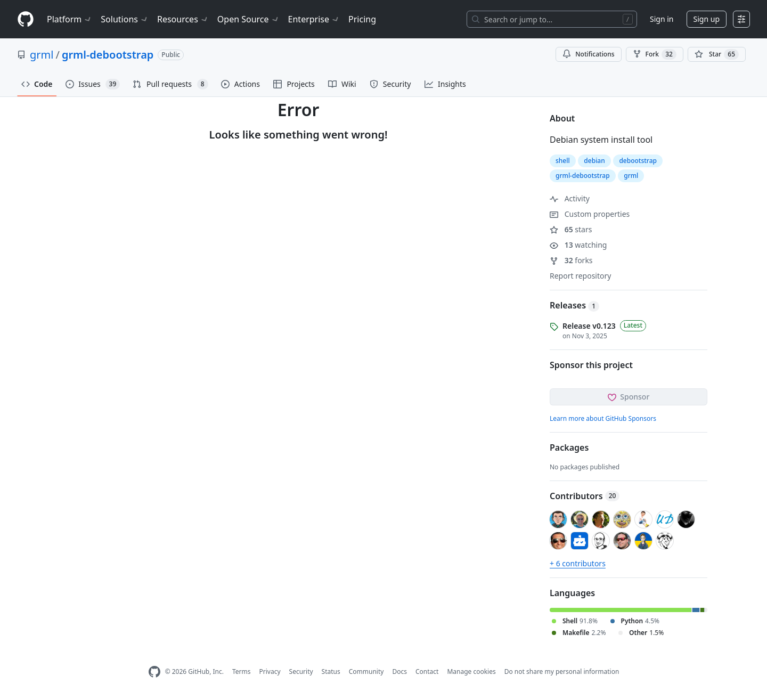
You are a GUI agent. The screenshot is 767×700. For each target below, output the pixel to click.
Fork (655, 54)
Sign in (662, 19)
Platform (70, 19)
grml (42, 55)
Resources (183, 19)
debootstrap (638, 161)
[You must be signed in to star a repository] (717, 54)
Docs (399, 671)
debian (594, 161)
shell (563, 161)
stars (571, 229)
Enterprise (314, 19)
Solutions (125, 19)
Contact (427, 671)
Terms (242, 671)
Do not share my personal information (562, 671)
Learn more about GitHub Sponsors (603, 418)
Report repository (580, 276)
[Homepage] (26, 19)
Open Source (248, 19)
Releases (574, 305)
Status (331, 671)
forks (571, 260)
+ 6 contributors (578, 563)
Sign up (707, 19)
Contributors (585, 496)
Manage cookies (471, 671)
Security (301, 671)
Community (366, 671)
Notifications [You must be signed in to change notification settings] (588, 54)
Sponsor (629, 397)
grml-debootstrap (108, 55)
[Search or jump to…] (552, 19)
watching (578, 245)
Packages (569, 447)
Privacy (270, 671)
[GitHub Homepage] (154, 672)
